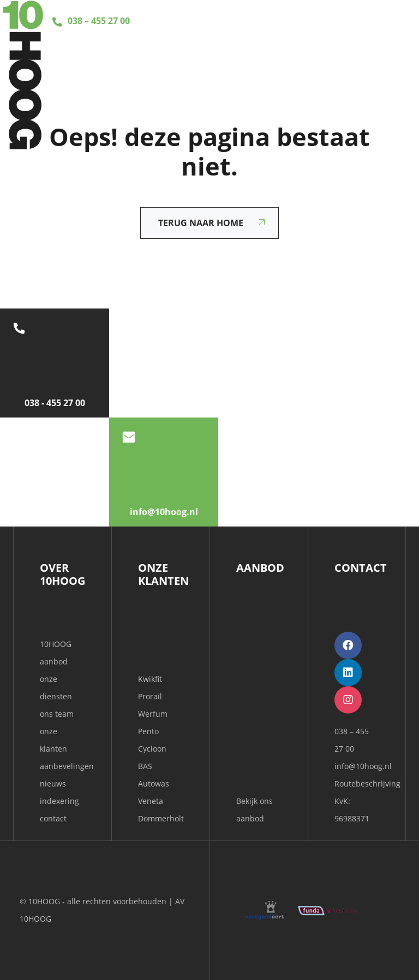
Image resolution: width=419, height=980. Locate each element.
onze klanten (53, 740)
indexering (59, 801)
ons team (57, 714)
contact (53, 818)
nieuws (53, 784)
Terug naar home (201, 223)
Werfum (153, 714)
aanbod (54, 661)
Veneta (151, 801)
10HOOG (56, 644)
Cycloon (152, 749)
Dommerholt (161, 818)
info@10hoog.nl (363, 766)
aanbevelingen (62, 766)
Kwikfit (150, 679)
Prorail (150, 696)
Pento (148, 731)
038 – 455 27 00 (89, 21)
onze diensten (56, 688)
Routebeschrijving (367, 784)
